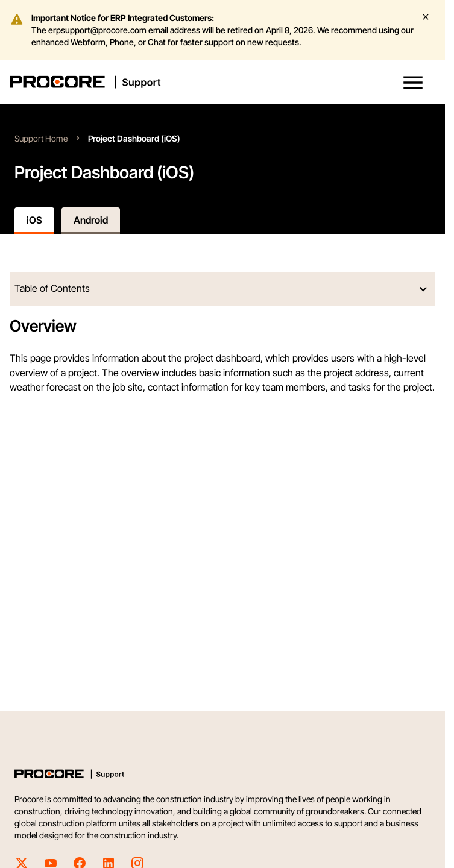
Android (91, 220)
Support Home (41, 138)
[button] (413, 83)
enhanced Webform (68, 42)
